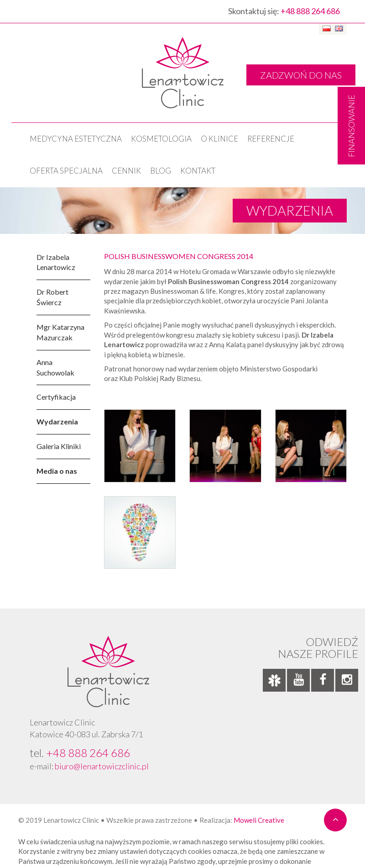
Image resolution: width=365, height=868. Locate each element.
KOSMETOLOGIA (161, 139)
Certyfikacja (56, 397)
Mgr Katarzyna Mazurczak (60, 332)
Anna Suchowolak (55, 367)
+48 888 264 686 (310, 11)
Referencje (271, 139)
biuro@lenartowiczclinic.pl (102, 766)
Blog (161, 171)
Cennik (126, 171)
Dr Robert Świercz (52, 297)
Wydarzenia (57, 421)
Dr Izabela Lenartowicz (56, 262)
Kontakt (198, 171)
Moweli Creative (259, 820)
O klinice (219, 139)
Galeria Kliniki (59, 446)
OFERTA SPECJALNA (66, 171)
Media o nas (57, 471)
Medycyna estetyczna (76, 139)
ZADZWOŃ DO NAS (301, 75)
